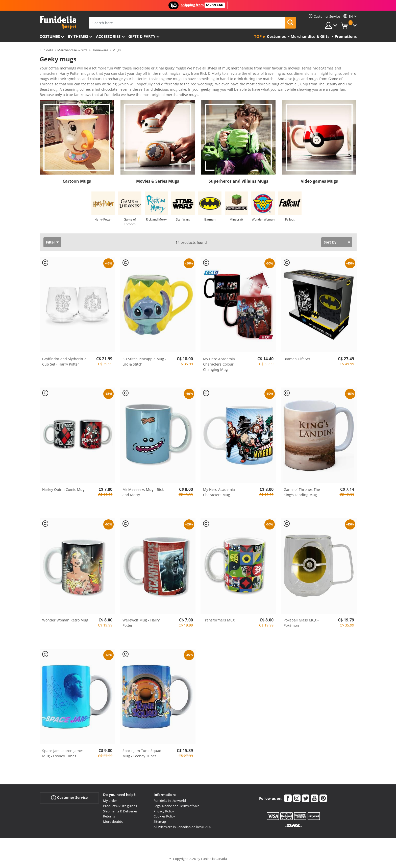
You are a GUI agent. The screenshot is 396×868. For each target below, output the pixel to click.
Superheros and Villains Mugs (238, 183)
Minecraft (236, 221)
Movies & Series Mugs (158, 183)
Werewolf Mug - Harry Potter (141, 624)
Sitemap (160, 823)
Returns (109, 818)
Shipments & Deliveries (120, 813)
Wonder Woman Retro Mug (65, 622)
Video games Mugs (319, 183)
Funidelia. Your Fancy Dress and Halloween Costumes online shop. (58, 22)
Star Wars (183, 221)
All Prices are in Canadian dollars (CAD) (182, 829)
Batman (210, 221)
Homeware (100, 50)
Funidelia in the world (170, 802)
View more (54, 96)
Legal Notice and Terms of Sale (176, 808)
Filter (51, 244)
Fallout (290, 221)
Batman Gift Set (297, 361)
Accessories (108, 36)
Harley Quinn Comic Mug (63, 491)
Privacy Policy (164, 813)
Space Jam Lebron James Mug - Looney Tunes (63, 755)
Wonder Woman (263, 221)
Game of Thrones (130, 223)
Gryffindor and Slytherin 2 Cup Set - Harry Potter (64, 363)
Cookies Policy (164, 818)
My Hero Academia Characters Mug (219, 494)
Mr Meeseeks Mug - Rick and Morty (143, 494)
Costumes (50, 36)
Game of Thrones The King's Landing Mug (302, 494)
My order (110, 802)
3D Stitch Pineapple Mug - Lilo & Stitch (144, 363)
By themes (78, 36)
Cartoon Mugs (77, 183)
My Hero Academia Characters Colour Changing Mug (219, 366)
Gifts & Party (142, 36)
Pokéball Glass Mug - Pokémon (301, 624)
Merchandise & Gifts (72, 50)
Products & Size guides (120, 808)
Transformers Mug (219, 622)
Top (258, 36)
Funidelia (46, 50)
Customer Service (69, 799)
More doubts (113, 823)
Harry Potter (103, 221)
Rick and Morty (156, 221)
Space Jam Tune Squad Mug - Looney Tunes (142, 755)
